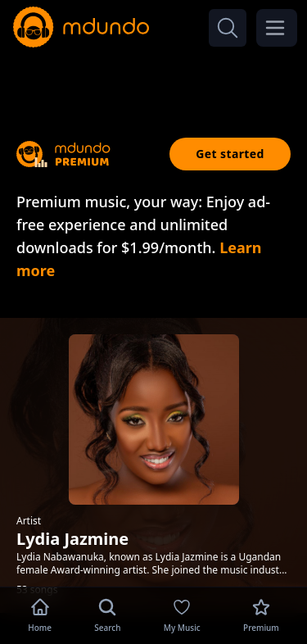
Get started (230, 154)
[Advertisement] (154, 80)
